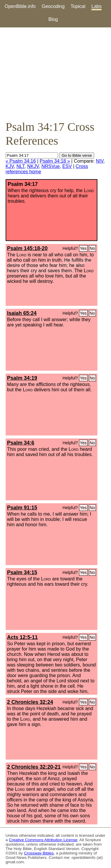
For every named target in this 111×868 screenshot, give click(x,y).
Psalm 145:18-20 (27, 248)
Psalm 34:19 (22, 378)
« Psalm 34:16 (21, 161)
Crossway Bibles (39, 853)
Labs (97, 6)
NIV (100, 161)
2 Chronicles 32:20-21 (34, 767)
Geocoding (53, 6)
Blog (53, 19)
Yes (83, 248)
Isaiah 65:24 (22, 313)
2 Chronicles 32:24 (30, 702)
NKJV (33, 166)
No (92, 248)
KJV (10, 166)
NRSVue (51, 166)
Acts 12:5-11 (22, 637)
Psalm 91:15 (22, 508)
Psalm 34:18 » (55, 161)
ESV (67, 166)
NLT (21, 166)
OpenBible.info (20, 6)
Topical (78, 6)
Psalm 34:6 (21, 443)
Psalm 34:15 (22, 572)
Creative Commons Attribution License (43, 840)
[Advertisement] (55, 74)
